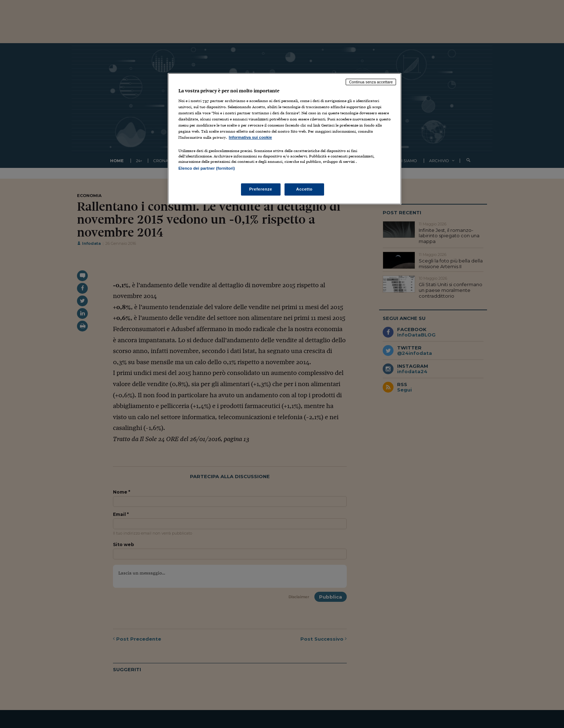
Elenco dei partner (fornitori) (207, 168)
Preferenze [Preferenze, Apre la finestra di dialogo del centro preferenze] (261, 189)
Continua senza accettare (371, 82)
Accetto (304, 189)
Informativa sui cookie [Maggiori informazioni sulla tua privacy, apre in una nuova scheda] (250, 137)
